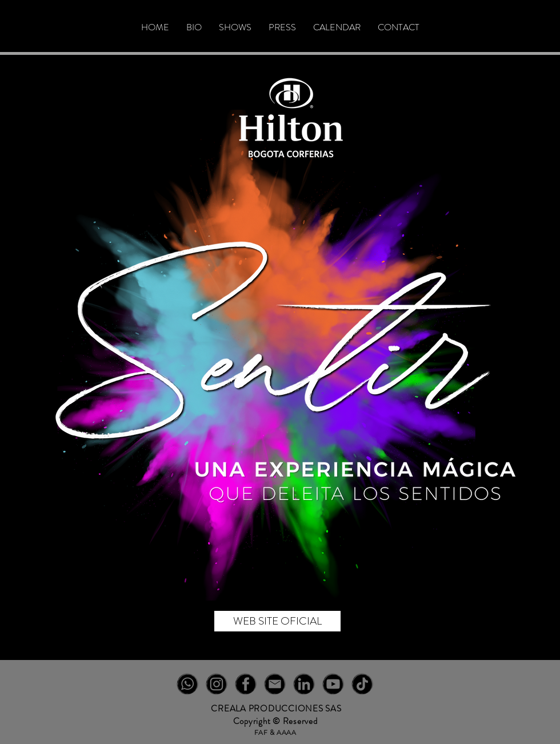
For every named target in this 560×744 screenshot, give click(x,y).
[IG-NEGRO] (217, 684)
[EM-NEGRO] (275, 684)
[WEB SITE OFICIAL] (277, 621)
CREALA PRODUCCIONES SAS (276, 709)
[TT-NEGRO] (362, 684)
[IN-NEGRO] (304, 684)
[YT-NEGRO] (333, 684)
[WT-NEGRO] (187, 684)
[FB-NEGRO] (246, 684)
